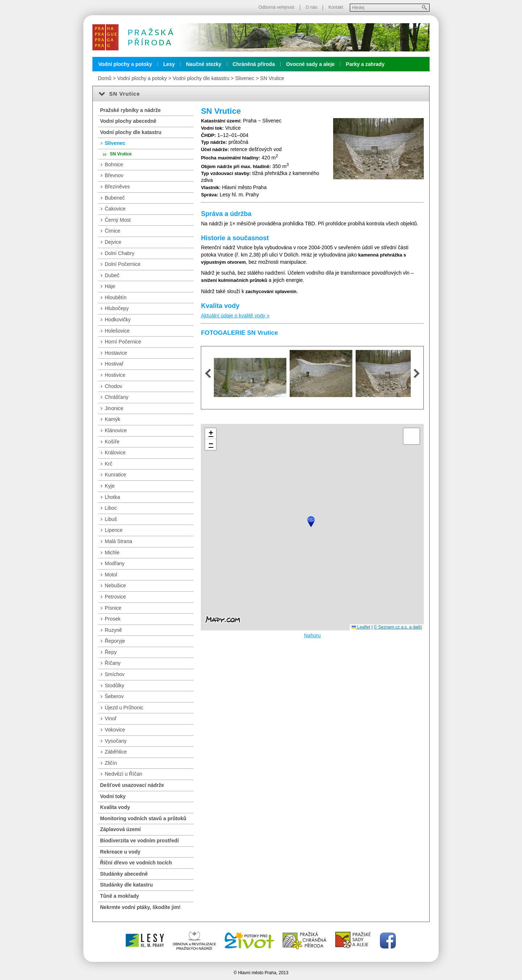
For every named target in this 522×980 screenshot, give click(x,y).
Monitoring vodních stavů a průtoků (143, 818)
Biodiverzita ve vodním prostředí (139, 841)
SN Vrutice (272, 78)
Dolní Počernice (123, 264)
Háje (110, 286)
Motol (111, 575)
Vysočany (116, 741)
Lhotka (112, 497)
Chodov (113, 386)
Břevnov (114, 175)
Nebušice (115, 585)
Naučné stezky (204, 64)
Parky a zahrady (365, 64)
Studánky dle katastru (127, 885)
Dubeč (112, 275)
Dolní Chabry (120, 253)
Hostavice (116, 353)
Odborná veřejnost (276, 7)
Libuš (111, 519)
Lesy (169, 64)
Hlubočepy (117, 308)
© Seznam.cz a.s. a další (398, 627)
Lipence (114, 530)
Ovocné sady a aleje (310, 64)
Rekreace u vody (120, 852)
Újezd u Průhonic (124, 708)
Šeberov (114, 696)
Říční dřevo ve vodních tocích (136, 863)
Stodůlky (115, 685)
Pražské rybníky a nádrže (130, 110)
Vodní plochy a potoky (125, 64)
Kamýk (113, 419)
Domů (105, 78)
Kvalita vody (115, 807)
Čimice (113, 231)
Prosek (113, 619)
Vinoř (111, 718)
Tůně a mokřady (119, 896)
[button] (311, 522)
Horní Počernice (123, 342)
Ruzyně (113, 630)
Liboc (111, 508)
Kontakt (336, 7)
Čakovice (115, 209)
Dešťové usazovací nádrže (132, 785)
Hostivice (115, 375)
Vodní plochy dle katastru (201, 78)
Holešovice (117, 331)
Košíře (112, 442)
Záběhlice (116, 752)
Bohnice (114, 164)
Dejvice (113, 242)
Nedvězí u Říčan (124, 774)
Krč (109, 464)
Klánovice (116, 430)
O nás (311, 7)
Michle (112, 552)
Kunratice (115, 475)
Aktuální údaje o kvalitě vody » (235, 316)
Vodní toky (113, 796)
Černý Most (118, 220)
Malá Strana (118, 541)
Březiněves (117, 187)
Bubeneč (115, 198)
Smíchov (115, 674)
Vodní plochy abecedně (128, 121)
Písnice (113, 608)
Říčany (113, 663)
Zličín (111, 763)
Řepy (111, 652)
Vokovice (115, 730)
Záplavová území (120, 829)
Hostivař (114, 364)
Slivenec (245, 78)
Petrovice (115, 597)
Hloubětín (116, 297)
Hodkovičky (118, 320)
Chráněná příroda (254, 64)
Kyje (110, 486)
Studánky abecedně (124, 874)
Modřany (115, 563)
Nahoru (312, 635)
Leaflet (361, 627)
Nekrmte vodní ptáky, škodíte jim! (140, 907)
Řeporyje (115, 641)
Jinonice (114, 408)
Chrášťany (117, 397)
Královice (115, 453)
